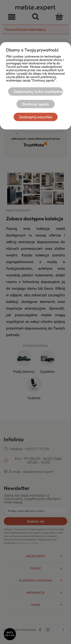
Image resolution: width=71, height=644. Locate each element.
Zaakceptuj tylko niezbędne (38, 91)
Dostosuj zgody (36, 104)
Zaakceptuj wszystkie (36, 117)
